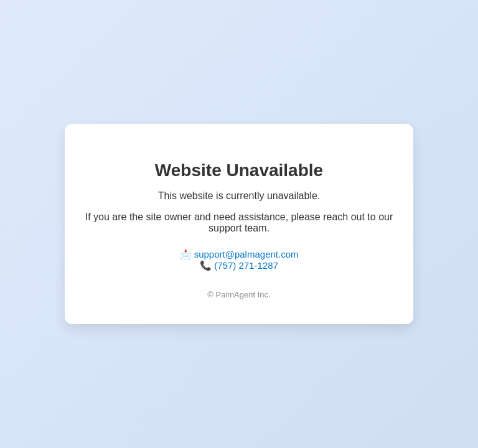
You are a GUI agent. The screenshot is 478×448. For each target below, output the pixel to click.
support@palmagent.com (246, 254)
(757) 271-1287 (246, 265)
